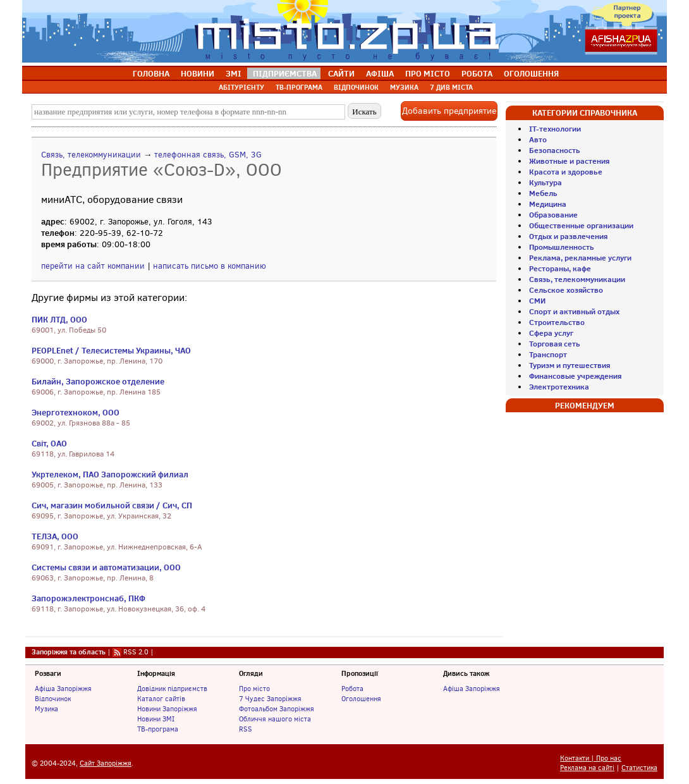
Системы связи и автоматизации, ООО (106, 567)
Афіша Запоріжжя (63, 689)
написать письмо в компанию (210, 266)
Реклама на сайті (587, 768)
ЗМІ (234, 73)
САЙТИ (341, 73)
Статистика (639, 768)
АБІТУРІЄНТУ (241, 87)
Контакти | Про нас (591, 758)
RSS (246, 729)
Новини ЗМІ (156, 719)
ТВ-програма (158, 729)
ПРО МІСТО (428, 73)
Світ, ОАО (49, 443)
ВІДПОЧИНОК (356, 87)
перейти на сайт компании (93, 266)
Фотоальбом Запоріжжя (277, 709)
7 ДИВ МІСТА (451, 87)
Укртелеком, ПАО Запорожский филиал (110, 474)
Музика (46, 709)
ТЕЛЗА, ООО (55, 536)
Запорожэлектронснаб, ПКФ (88, 598)
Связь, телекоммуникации (91, 155)
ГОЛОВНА (151, 73)
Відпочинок (53, 699)
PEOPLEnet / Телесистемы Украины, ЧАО (111, 350)
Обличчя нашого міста (275, 719)
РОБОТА (477, 73)
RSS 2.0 (136, 652)
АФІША (380, 73)
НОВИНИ (198, 73)
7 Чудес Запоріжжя (270, 699)
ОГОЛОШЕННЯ (531, 73)
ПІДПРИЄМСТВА (285, 73)
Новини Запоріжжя (167, 709)
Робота (352, 689)
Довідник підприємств (172, 689)
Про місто (254, 689)
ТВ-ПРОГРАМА (299, 87)
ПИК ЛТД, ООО (59, 319)
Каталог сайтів (161, 699)
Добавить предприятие (449, 111)
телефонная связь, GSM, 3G (208, 155)
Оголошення (361, 699)
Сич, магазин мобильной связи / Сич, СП (112, 505)
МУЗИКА (404, 87)
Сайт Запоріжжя (106, 763)
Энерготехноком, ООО (76, 412)
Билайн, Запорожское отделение (98, 381)
